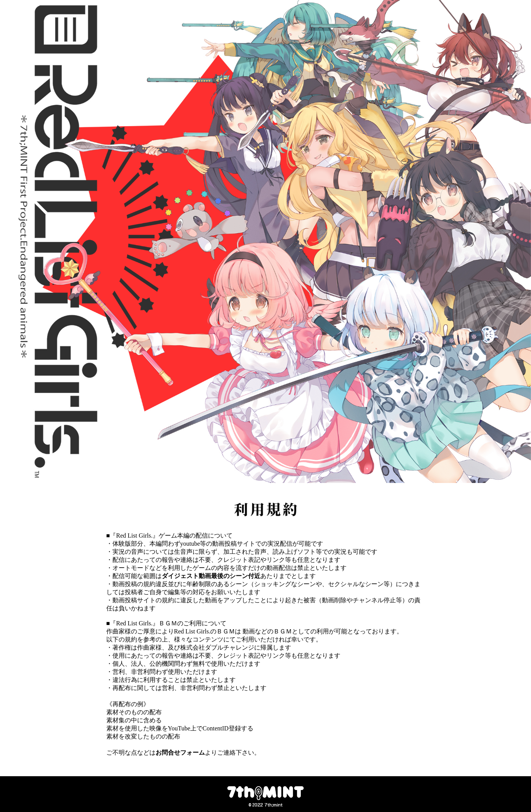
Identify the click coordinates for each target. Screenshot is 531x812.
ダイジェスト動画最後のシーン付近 (211, 576)
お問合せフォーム (180, 753)
